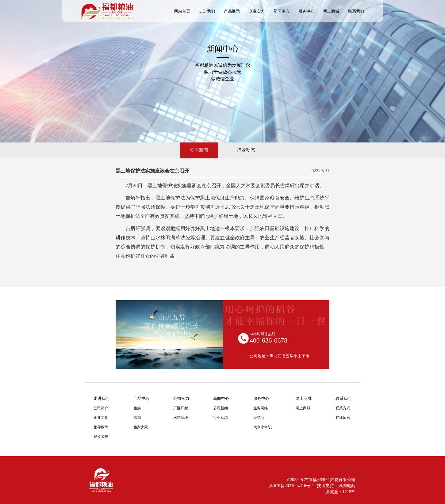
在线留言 (343, 418)
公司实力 (181, 398)
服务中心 (261, 398)
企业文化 (101, 418)
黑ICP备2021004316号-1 (292, 486)
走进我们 (102, 398)
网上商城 (304, 398)
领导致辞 (101, 427)
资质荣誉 (101, 437)
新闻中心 (221, 398)
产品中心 (141, 398)
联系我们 (343, 398)
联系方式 (343, 408)
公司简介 (101, 408)
